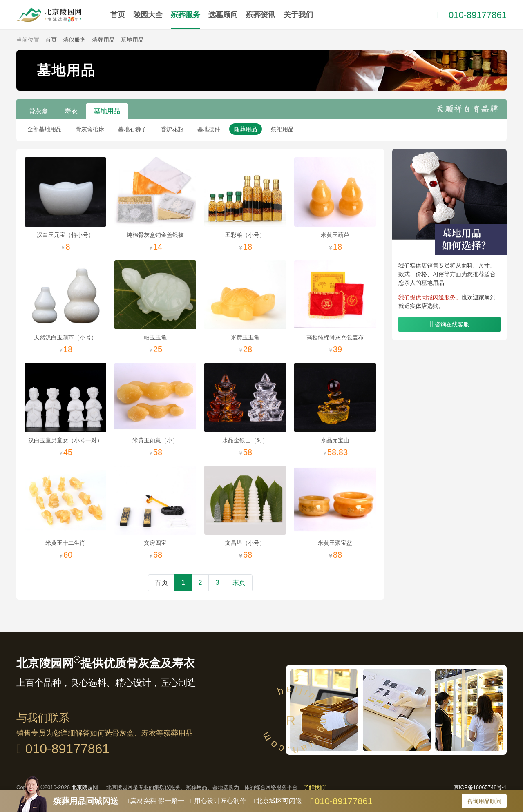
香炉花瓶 (172, 129)
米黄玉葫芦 (335, 235)
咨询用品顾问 (484, 801)
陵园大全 (148, 15)
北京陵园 (82, 787)
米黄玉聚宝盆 (335, 543)
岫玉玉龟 (155, 337)
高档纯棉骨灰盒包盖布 (335, 337)
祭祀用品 (282, 129)
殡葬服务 (186, 15)
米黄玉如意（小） (155, 440)
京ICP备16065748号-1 (480, 787)
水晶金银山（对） (245, 440)
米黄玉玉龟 (245, 337)
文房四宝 (155, 543)
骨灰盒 (38, 111)
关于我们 (298, 15)
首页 (118, 15)
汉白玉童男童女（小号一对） (65, 440)
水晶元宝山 (335, 440)
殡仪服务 (74, 40)
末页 (239, 583)
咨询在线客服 (452, 324)
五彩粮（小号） (245, 235)
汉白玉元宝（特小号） (65, 235)
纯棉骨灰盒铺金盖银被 (155, 235)
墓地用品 (132, 40)
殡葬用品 (103, 40)
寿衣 (71, 111)
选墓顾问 (223, 15)
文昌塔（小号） (245, 543)
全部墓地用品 (45, 129)
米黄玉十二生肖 (65, 543)
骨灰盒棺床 (90, 129)
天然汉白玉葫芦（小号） (65, 337)
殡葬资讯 (261, 15)
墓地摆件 (209, 129)
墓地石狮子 (132, 129)
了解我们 (315, 787)
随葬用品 (246, 129)
